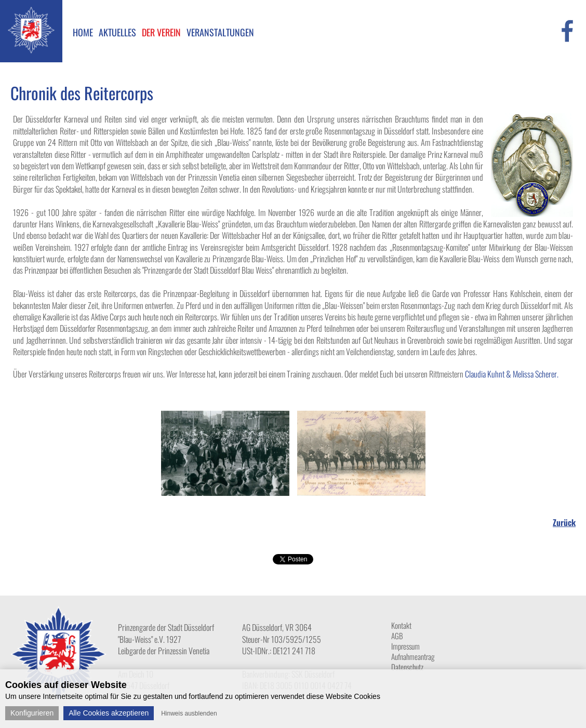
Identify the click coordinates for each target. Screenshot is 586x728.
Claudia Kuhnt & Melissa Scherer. (512, 374)
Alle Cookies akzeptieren (109, 713)
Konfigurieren (32, 713)
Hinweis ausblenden (189, 713)
